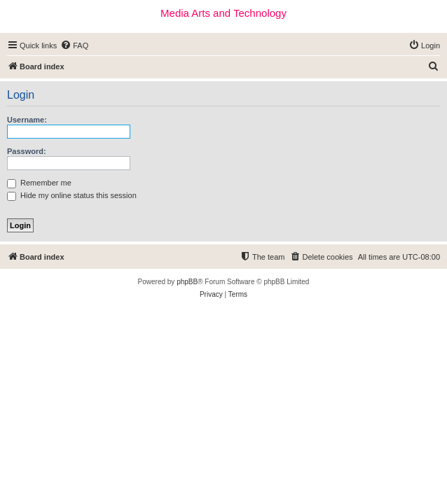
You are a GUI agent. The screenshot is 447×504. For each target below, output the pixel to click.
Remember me (39, 183)
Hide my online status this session (72, 195)
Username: (27, 120)
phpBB (187, 282)
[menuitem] (74, 45)
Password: (27, 151)
